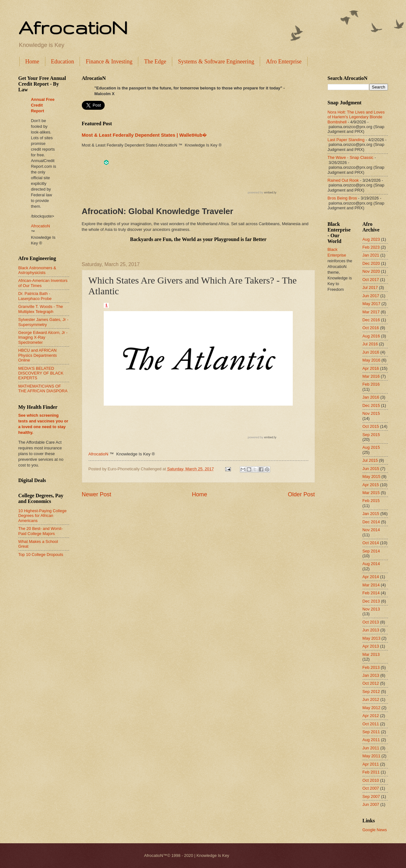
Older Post (301, 494)
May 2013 (372, 638)
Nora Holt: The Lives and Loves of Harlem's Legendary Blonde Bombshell (356, 117)
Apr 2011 (371, 764)
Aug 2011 (371, 740)
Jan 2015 (371, 514)
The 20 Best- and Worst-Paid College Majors (41, 531)
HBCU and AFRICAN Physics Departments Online (38, 355)
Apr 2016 (371, 368)
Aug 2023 (371, 239)
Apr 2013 (371, 646)
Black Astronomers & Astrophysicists (37, 270)
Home (32, 62)
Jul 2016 (370, 344)
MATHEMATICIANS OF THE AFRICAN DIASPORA (43, 388)
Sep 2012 (371, 692)
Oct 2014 (371, 543)
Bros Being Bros (342, 198)
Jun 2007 (371, 804)
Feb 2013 (371, 667)
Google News (375, 830)
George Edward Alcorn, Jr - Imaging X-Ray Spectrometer (43, 337)
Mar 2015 (371, 493)
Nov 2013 (371, 609)
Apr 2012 (371, 716)
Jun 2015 (371, 469)
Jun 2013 (371, 630)
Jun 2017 (371, 296)
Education (63, 62)
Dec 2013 (371, 601)
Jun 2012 (371, 699)
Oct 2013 (371, 622)
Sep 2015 (371, 435)
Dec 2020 (371, 263)
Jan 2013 (371, 675)
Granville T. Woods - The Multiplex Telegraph (41, 309)
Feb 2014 (371, 593)
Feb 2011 (371, 772)
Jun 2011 (371, 748)
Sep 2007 (371, 796)
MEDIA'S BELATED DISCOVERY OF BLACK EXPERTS (41, 373)
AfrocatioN (73, 27)
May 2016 (372, 360)
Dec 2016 (371, 320)
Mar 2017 (371, 312)
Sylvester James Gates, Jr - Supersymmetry (43, 322)
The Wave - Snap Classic (351, 157)
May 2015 (372, 476)
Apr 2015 (371, 485)
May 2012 (372, 708)
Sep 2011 (371, 732)
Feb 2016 (371, 384)
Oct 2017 (371, 280)
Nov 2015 (371, 413)
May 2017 (372, 304)
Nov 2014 (371, 530)
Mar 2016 (371, 376)
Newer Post (97, 494)
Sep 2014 (371, 551)
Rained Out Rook (343, 180)
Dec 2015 (371, 405)
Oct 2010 (371, 780)
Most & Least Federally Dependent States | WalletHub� (144, 135)
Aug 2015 (371, 447)
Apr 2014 (371, 577)
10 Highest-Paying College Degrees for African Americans (43, 516)
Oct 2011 (371, 724)
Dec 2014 (371, 522)
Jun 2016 (371, 352)
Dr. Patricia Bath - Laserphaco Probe (35, 296)
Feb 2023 (371, 247)
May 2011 (372, 756)
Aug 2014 (371, 564)
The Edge (155, 62)
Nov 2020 (371, 271)
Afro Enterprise (284, 62)
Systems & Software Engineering (216, 62)
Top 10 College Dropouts (41, 555)
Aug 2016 (371, 336)
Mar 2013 (371, 654)
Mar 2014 (371, 585)
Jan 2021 (371, 255)
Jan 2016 (371, 397)
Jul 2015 (370, 460)
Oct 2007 (371, 788)
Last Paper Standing (346, 140)
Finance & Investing (109, 62)
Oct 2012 (371, 683)
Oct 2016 (371, 328)
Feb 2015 (371, 501)
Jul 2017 (370, 287)
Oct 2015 (371, 426)
